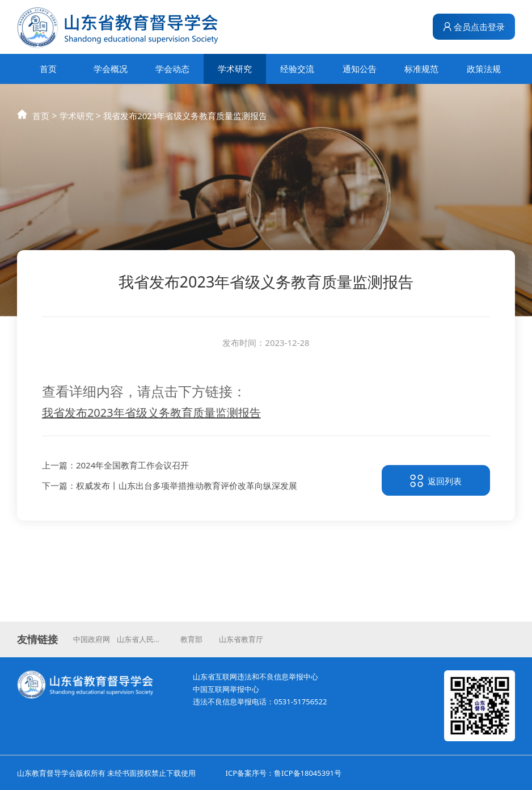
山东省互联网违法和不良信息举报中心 (256, 677)
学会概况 (111, 69)
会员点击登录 (474, 27)
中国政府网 (92, 639)
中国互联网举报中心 (226, 689)
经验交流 (297, 69)
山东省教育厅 (241, 639)
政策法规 (484, 69)
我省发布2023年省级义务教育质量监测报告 (185, 125)
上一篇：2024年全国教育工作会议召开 (115, 467)
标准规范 (421, 69)
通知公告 (360, 69)
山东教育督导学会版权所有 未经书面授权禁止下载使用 (106, 773)
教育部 (191, 639)
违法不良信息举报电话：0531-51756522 (260, 702)
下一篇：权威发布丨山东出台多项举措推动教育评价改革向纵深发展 (170, 487)
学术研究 (235, 69)
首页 (48, 69)
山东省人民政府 (142, 639)
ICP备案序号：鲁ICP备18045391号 (284, 773)
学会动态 (172, 69)
